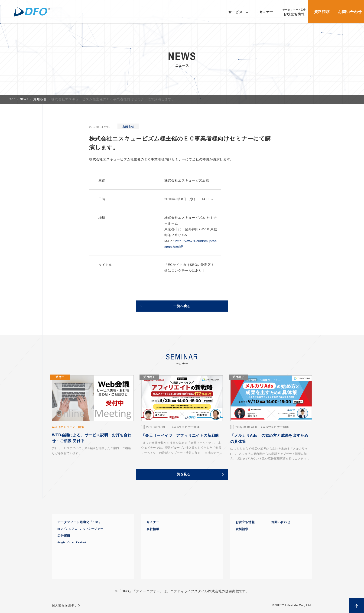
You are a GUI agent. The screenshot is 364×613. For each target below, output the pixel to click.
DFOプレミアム (67, 529)
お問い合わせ (281, 522)
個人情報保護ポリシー (68, 605)
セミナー (153, 522)
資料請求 (242, 529)
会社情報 (153, 529)
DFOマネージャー (91, 529)
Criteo (71, 542)
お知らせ (40, 99)
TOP (13, 99)
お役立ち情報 (245, 522)
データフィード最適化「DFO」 (80, 522)
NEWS (25, 99)
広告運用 (64, 536)
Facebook (81, 542)
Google (61, 542)
